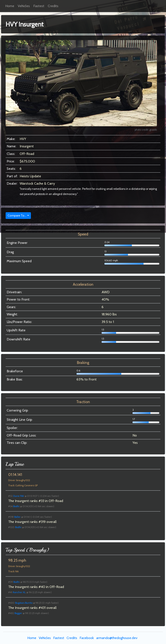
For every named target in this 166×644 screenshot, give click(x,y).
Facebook (87, 638)
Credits (53, 6)
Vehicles (24, 6)
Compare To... (17, 215)
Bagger (18, 613)
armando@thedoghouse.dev (117, 638)
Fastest (39, 6)
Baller (17, 517)
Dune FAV (19, 496)
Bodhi (16, 506)
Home (10, 6)
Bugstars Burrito (24, 603)
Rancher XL (19, 592)
